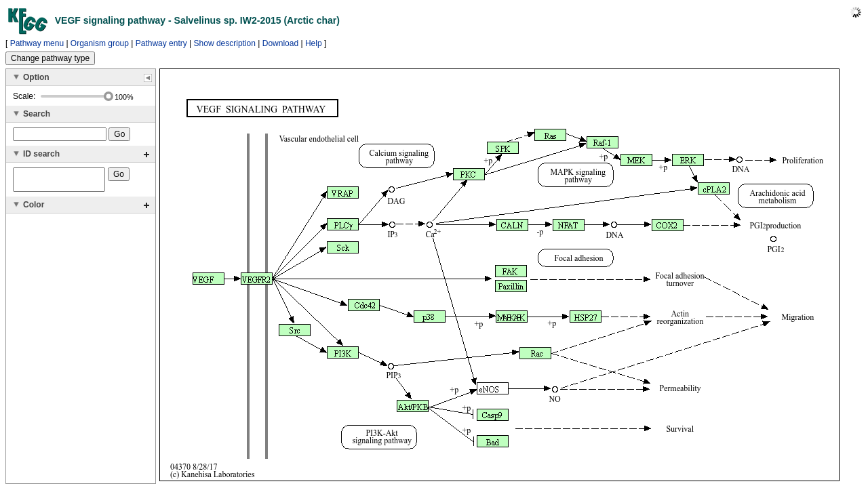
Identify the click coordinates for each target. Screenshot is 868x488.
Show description (225, 43)
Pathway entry (161, 43)
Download (280, 43)
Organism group (100, 43)
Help (314, 43)
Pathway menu (37, 43)
